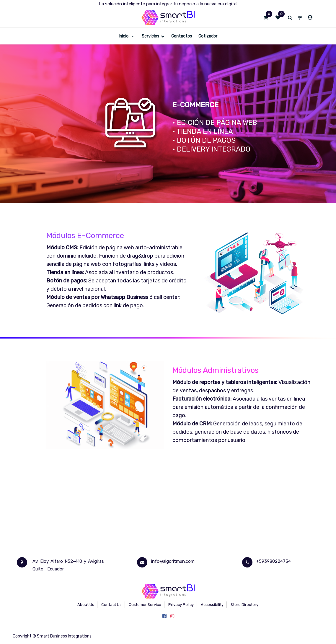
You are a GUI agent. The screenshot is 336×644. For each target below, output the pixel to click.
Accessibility (212, 605)
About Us (86, 605)
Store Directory (244, 605)
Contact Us (111, 605)
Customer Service (145, 605)
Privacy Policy (181, 605)
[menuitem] (127, 36)
